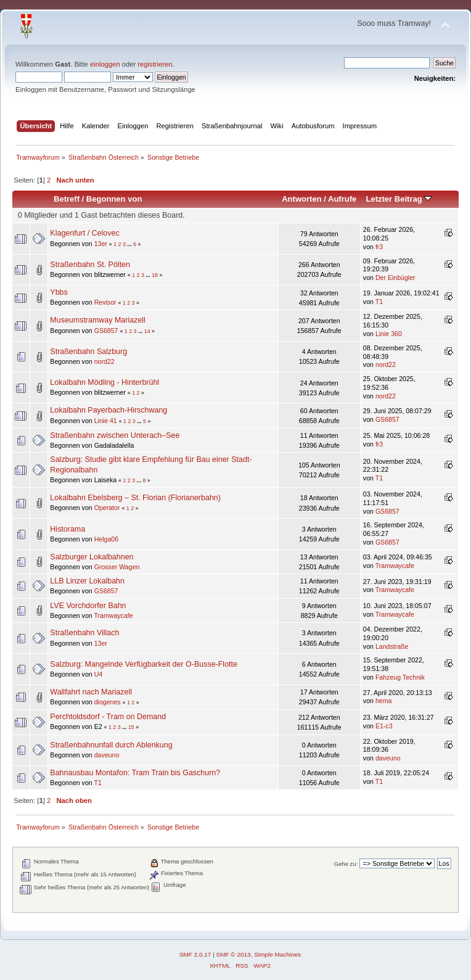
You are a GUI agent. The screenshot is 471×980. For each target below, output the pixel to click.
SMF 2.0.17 (195, 954)
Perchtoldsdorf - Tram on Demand (108, 717)
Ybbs (59, 292)
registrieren (155, 64)
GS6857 (106, 331)
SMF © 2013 (234, 954)
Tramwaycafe (395, 566)
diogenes (108, 702)
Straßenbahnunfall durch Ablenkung (111, 745)
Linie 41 (106, 421)
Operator (107, 508)
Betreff (67, 199)
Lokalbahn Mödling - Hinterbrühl (104, 382)
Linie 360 (389, 334)
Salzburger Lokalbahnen (92, 557)
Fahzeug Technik (400, 677)
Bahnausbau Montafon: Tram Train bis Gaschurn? (135, 773)
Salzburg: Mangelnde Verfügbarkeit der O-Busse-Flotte (144, 664)
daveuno (107, 755)
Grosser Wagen (117, 567)
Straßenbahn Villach (84, 633)
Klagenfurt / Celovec (84, 233)
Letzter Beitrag (399, 199)
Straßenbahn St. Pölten (90, 265)
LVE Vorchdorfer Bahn (88, 606)
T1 (379, 302)
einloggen (105, 64)
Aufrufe (342, 199)
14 (147, 331)
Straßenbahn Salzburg (88, 352)
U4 (99, 674)
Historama (68, 529)
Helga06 (106, 539)
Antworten (301, 199)
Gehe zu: (346, 864)
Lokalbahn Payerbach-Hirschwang (109, 410)
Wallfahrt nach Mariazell (91, 692)
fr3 (379, 247)
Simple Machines (277, 954)
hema (384, 701)
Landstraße (392, 646)
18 (155, 275)
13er (101, 244)
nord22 (104, 361)
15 (131, 727)
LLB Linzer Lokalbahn (87, 581)
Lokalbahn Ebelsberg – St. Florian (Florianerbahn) (135, 498)
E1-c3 (384, 726)
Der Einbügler (395, 278)
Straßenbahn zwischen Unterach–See (115, 435)
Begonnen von (114, 199)
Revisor (105, 302)
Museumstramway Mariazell (98, 320)
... (130, 244)
